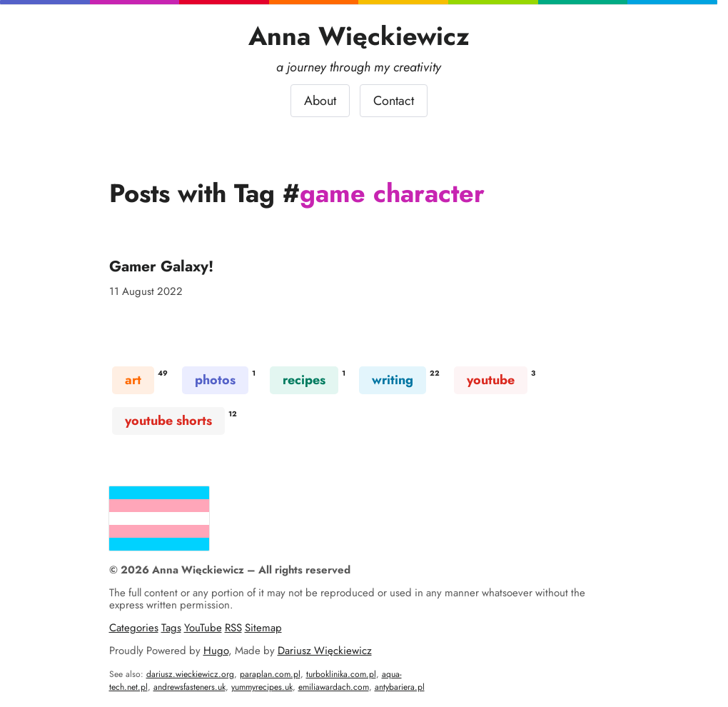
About (320, 101)
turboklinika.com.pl (341, 674)
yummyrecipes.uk (262, 687)
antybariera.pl (400, 687)
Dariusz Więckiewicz (325, 651)
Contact (394, 101)
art (133, 380)
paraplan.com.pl (270, 674)
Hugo (216, 651)
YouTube (203, 628)
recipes (304, 380)
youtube (491, 380)
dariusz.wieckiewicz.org (190, 674)
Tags (171, 628)
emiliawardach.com (334, 687)
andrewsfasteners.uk (189, 687)
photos (215, 380)
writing (393, 380)
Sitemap (263, 628)
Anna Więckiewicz (359, 36)
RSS (233, 628)
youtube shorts (168, 421)
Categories (134, 628)
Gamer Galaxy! (161, 266)
